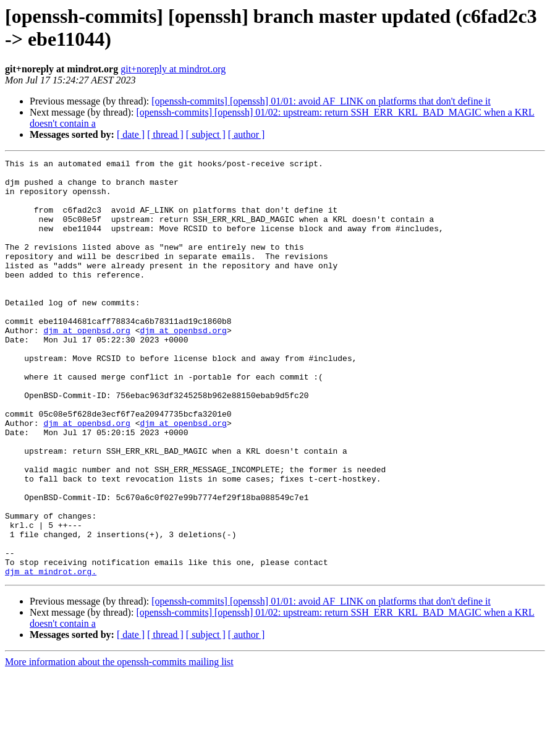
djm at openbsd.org (87, 365)
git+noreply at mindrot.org (173, 69)
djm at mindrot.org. (51, 655)
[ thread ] (165, 134)
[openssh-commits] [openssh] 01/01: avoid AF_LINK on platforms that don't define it (321, 101)
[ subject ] (206, 134)
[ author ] (247, 134)
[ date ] (131, 134)
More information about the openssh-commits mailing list (119, 745)
